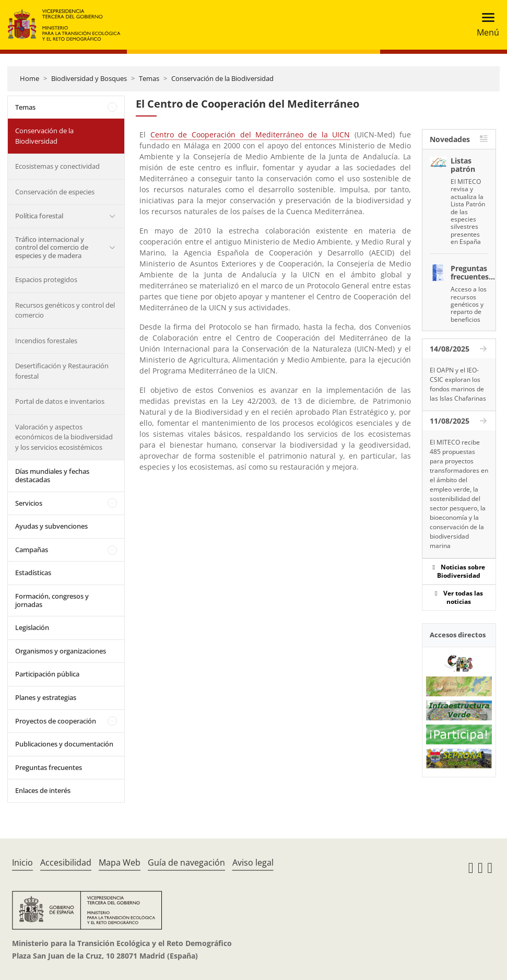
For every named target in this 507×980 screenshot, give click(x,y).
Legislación (32, 627)
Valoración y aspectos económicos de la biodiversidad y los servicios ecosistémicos (64, 437)
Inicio (22, 862)
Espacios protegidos (46, 279)
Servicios (29, 503)
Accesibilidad (66, 862)
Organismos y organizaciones (61, 651)
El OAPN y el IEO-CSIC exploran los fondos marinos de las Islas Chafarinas (458, 384)
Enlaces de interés (43, 790)
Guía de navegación (186, 862)
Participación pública (47, 674)
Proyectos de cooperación (56, 721)
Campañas (32, 550)
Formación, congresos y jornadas (52, 600)
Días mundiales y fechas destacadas (52, 475)
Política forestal (39, 216)
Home (30, 78)
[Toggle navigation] (485, 25)
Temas (149, 78)
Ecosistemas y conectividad (57, 166)
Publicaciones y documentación (64, 744)
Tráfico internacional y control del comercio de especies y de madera (52, 247)
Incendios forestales (46, 341)
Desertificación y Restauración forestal (62, 371)
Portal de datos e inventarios (60, 401)
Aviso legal (253, 862)
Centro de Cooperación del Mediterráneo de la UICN (250, 135)
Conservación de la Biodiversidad (222, 78)
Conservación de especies (55, 192)
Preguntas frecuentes (49, 767)
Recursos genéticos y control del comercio (65, 310)
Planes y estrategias (46, 697)
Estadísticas (33, 573)
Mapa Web (120, 862)
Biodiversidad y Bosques (89, 78)
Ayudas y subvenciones (51, 526)
